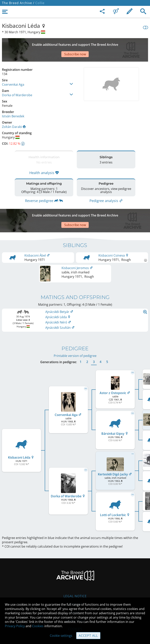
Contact (75, 581)
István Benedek (13, 102)
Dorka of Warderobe (17, 81)
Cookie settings (61, 636)
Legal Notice (75, 573)
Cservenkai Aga (13, 71)
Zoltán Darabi (14, 113)
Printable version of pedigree (75, 332)
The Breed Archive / (18, 3)
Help (75, 589)
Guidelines (75, 597)
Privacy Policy (15, 626)
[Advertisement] (75, 43)
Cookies (38, 626)
